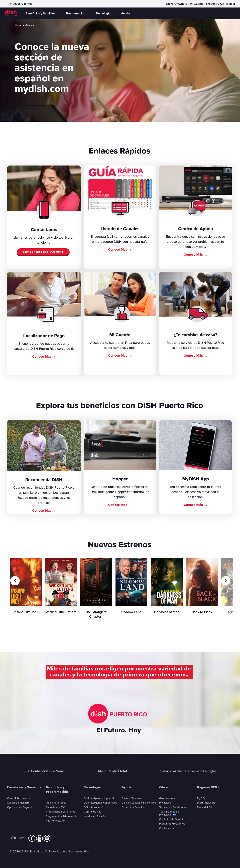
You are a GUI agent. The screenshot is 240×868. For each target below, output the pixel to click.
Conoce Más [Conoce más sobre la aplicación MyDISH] (195, 505)
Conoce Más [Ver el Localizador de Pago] (44, 357)
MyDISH (202, 798)
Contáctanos (166, 828)
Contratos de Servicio (172, 819)
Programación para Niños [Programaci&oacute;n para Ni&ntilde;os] (61, 812)
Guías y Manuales (132, 798)
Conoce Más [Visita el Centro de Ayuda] (195, 255)
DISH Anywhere (177, 4)
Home (18, 25)
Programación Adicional (60, 816)
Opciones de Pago (18, 807)
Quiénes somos (168, 798)
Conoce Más (44, 511)
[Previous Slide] (15, 581)
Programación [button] (76, 13)
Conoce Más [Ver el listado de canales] (120, 250)
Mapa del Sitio (205, 807)
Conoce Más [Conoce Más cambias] (195, 356)
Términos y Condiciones (173, 807)
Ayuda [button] (125, 13)
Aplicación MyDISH (18, 803)
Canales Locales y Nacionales (139, 803)
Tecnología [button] (103, 13)
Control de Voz (93, 812)
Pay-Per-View (53, 821)
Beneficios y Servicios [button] (40, 13)
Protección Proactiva (133, 807)
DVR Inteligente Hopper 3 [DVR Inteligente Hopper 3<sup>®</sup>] (99, 798)
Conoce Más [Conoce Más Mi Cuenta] (120, 356)
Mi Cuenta (197, 4)
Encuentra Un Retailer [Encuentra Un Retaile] (220, 4)
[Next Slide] (226, 581)
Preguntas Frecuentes (172, 824)
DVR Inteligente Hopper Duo (100, 803)
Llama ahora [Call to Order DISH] (43, 252)
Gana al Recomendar (19, 798)
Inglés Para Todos (56, 803)
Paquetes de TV (55, 807)
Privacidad (165, 803)
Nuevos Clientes (21, 4)
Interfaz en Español (95, 816)
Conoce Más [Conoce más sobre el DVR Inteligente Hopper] (120, 505)
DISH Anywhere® (94, 807)
